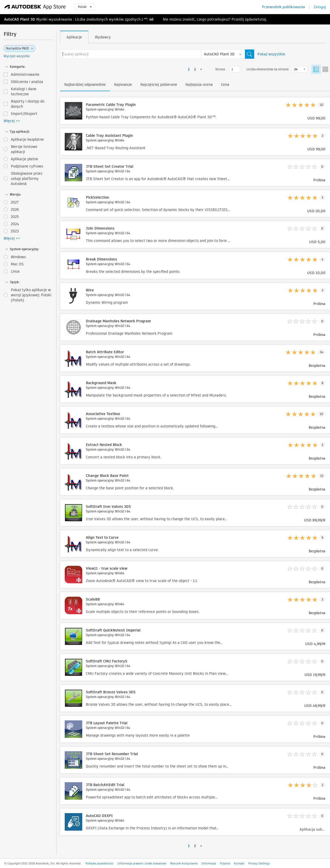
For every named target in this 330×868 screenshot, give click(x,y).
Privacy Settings (259, 863)
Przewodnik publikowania (283, 7)
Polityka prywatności (99, 863)
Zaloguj (320, 7)
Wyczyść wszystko (17, 56)
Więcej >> (12, 121)
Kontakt (239, 863)
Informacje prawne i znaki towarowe (142, 863)
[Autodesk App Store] (35, 7)
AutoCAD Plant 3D (20, 19)
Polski (85, 7)
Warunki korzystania (184, 863)
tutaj (262, 19)
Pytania (225, 863)
